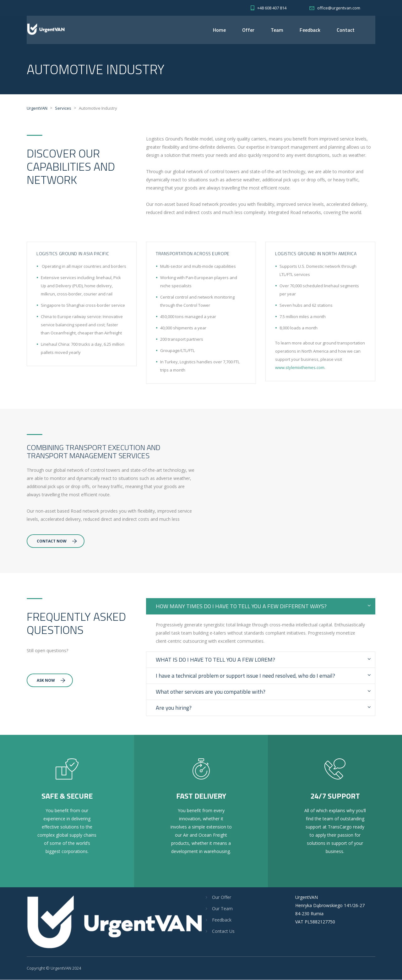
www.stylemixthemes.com (300, 368)
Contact (346, 30)
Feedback (310, 30)
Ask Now (51, 681)
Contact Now (57, 541)
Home (219, 30)
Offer (248, 30)
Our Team (222, 909)
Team (277, 30)
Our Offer (222, 897)
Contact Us (223, 931)
